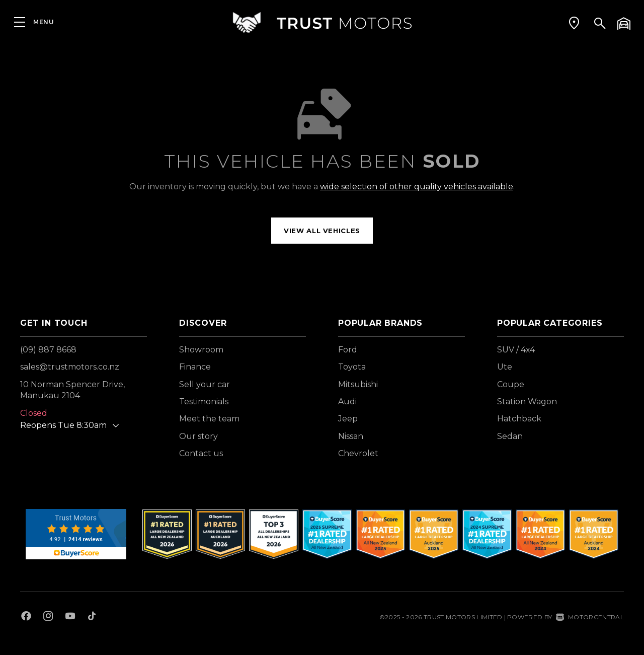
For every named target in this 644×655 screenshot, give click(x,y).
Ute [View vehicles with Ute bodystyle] (505, 367)
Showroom (201, 350)
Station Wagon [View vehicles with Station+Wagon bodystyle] (527, 402)
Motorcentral (590, 617)
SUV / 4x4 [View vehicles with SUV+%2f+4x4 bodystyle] (516, 350)
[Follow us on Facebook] (26, 617)
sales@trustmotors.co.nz (70, 367)
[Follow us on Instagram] (48, 617)
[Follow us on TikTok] (92, 617)
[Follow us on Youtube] (70, 617)
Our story (198, 436)
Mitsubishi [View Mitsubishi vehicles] (358, 384)
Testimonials (204, 402)
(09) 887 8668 (48, 350)
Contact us (201, 453)
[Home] (322, 22)
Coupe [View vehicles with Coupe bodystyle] (511, 384)
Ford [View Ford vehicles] (348, 350)
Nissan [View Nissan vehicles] (351, 436)
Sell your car (205, 384)
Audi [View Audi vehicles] (347, 402)
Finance (195, 367)
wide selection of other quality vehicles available (417, 187)
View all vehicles (322, 231)
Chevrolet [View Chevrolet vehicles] (358, 453)
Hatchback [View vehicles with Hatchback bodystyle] (519, 419)
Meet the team (209, 419)
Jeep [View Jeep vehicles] (348, 419)
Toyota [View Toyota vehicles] (352, 367)
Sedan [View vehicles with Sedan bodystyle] (510, 436)
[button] (574, 23)
